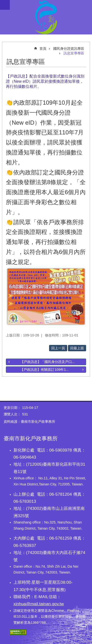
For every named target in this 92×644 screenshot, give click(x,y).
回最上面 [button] (77, 348)
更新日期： (12, 408)
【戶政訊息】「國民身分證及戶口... (48, 362)
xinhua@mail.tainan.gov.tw (39, 604)
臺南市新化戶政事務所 (46, 17)
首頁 (43, 49)
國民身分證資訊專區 (69, 49)
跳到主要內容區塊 (3, 3)
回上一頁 (58, 348)
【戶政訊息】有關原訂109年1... (44, 370)
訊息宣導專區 (74, 53)
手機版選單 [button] (5, 5)
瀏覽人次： (12, 414)
